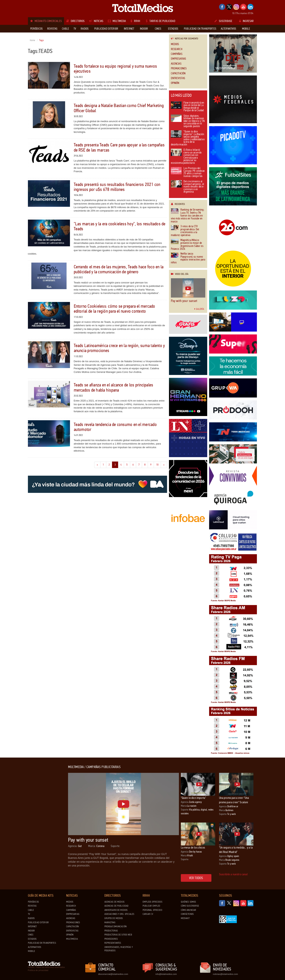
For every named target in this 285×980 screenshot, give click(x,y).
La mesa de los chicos (193, 847)
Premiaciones (179, 69)
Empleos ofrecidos (152, 902)
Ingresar (246, 21)
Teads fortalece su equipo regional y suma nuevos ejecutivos (115, 69)
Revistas (32, 906)
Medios (175, 44)
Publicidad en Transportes (42, 943)
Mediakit (185, 918)
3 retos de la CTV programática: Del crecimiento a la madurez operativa (185, 231)
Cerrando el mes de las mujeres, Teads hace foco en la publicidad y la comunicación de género (119, 269)
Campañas (177, 54)
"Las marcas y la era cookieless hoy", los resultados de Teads (120, 226)
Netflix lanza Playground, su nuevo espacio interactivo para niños (188, 258)
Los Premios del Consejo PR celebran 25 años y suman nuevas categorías (188, 172)
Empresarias (179, 59)
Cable (31, 910)
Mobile (32, 951)
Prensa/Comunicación (115, 926)
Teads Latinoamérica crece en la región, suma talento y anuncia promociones (119, 348)
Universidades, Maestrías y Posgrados (119, 949)
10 (159, 464)
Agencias (176, 64)
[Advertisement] (43, 823)
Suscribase (223, 21)
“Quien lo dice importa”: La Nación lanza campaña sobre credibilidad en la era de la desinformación (188, 138)
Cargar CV (148, 914)
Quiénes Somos (188, 902)
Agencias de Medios (114, 902)
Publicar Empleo (151, 906)
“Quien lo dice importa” (194, 798)
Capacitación (178, 73)
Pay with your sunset (184, 301)
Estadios (32, 939)
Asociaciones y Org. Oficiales (119, 914)
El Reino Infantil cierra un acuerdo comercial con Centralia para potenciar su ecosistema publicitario (186, 157)
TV (29, 914)
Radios (31, 918)
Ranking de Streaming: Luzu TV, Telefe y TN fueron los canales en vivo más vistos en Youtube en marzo (188, 216)
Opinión (175, 83)
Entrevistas (178, 78)
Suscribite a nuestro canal (233, 874)
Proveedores (111, 939)
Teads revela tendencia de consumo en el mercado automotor (115, 427)
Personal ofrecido (152, 910)
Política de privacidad (38, 970)
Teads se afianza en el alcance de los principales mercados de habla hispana (114, 387)
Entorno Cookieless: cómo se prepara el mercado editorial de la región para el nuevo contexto (114, 309)
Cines (31, 935)
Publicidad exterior (38, 922)
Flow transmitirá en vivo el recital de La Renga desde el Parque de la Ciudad (188, 107)
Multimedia (72, 939)
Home (33, 40)
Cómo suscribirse (190, 906)
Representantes (113, 943)
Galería (199, 309)
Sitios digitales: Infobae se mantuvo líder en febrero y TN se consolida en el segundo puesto (188, 121)
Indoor (31, 931)
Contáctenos (187, 914)
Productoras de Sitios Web (118, 935)
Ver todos (196, 878)
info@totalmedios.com (166, 974)
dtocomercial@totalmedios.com (113, 974)
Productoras (111, 931)
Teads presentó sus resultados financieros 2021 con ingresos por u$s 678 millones (117, 187)
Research (177, 49)
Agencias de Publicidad (117, 906)
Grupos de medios (114, 918)
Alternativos (35, 947)
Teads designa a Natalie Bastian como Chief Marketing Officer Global (119, 108)
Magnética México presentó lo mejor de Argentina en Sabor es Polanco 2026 (187, 245)
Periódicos (33, 902)
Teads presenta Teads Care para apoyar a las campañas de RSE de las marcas (119, 147)
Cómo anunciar (189, 910)
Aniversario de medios (116, 910)
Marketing (110, 922)
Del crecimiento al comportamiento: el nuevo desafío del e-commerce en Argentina (188, 187)
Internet (32, 926)
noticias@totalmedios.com (225, 974)
